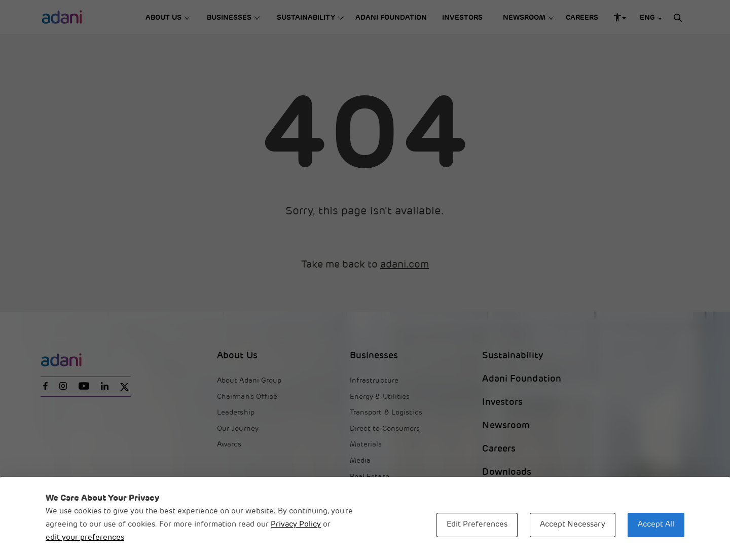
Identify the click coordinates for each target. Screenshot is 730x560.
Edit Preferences (477, 525)
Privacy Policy (296, 525)
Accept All (656, 525)
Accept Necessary (573, 525)
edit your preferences (85, 538)
